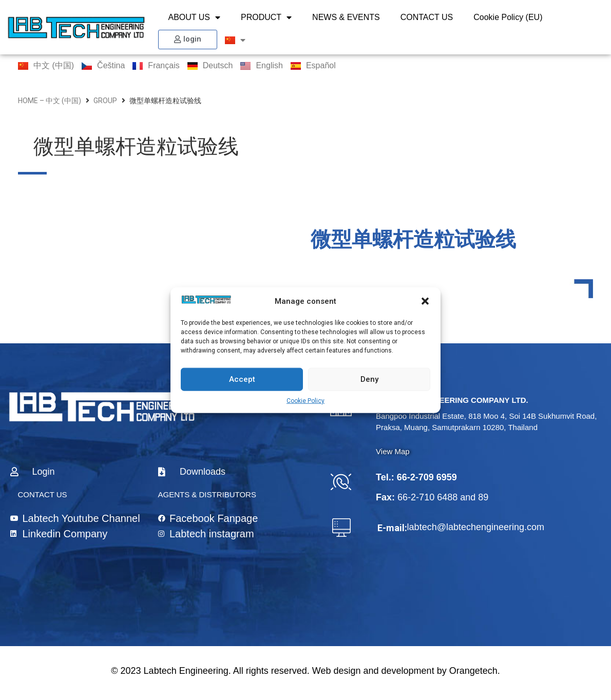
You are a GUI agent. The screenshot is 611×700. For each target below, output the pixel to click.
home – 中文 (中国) (50, 101)
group (105, 101)
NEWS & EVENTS (346, 17)
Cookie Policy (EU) (508, 17)
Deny (369, 379)
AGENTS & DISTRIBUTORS (207, 494)
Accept (242, 379)
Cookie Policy (305, 400)
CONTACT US (427, 17)
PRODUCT (266, 17)
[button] (425, 301)
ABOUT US (195, 17)
